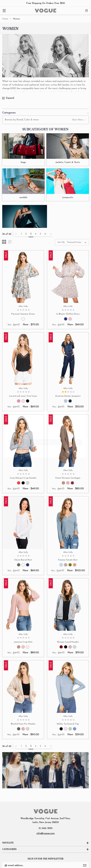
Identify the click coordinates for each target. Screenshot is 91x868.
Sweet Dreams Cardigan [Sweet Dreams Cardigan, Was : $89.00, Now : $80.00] (68, 478)
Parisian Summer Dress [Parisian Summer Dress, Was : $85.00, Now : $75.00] (23, 314)
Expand (10, 98)
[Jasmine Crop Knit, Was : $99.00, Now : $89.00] (23, 605)
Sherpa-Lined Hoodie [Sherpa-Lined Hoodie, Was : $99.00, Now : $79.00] (68, 642)
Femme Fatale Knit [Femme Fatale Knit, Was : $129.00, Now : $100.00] (68, 560)
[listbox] (78, 242)
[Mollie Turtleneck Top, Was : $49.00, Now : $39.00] (68, 687)
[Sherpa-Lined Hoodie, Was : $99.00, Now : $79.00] (68, 605)
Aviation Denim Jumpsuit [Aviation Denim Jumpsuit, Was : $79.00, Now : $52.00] (68, 396)
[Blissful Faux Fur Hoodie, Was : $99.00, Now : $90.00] (23, 687)
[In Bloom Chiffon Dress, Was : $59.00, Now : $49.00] (68, 277)
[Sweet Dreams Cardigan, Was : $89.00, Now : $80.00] (68, 441)
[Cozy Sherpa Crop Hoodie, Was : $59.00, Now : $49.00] (23, 441)
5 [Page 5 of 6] (40, 234)
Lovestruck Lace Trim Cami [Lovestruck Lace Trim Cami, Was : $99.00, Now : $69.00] (23, 396)
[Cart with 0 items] (87, 11)
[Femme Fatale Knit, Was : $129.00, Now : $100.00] (68, 523)
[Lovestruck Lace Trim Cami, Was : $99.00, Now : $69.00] (23, 359)
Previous (16, 234)
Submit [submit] (85, 865)
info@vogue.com (45, 833)
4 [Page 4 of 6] (36, 234)
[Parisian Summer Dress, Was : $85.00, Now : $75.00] (23, 277)
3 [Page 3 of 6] (31, 234)
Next (51, 234)
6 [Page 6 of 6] (45, 234)
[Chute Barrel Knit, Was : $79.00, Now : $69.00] (23, 523)
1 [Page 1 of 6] (21, 234)
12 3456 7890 (46, 828)
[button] (45, 112)
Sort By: (61, 242)
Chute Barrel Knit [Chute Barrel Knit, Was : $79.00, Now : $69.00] (23, 560)
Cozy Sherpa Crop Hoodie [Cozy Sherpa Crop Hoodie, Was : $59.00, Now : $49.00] (23, 478)
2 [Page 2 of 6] (26, 234)
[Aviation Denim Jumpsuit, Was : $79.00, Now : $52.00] (68, 359)
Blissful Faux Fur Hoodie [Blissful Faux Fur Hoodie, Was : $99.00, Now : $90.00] (23, 724)
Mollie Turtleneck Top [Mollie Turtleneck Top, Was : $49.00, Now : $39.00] (68, 724)
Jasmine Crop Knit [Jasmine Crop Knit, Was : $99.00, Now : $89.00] (23, 642)
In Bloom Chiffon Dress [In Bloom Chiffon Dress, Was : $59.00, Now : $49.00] (68, 314)
